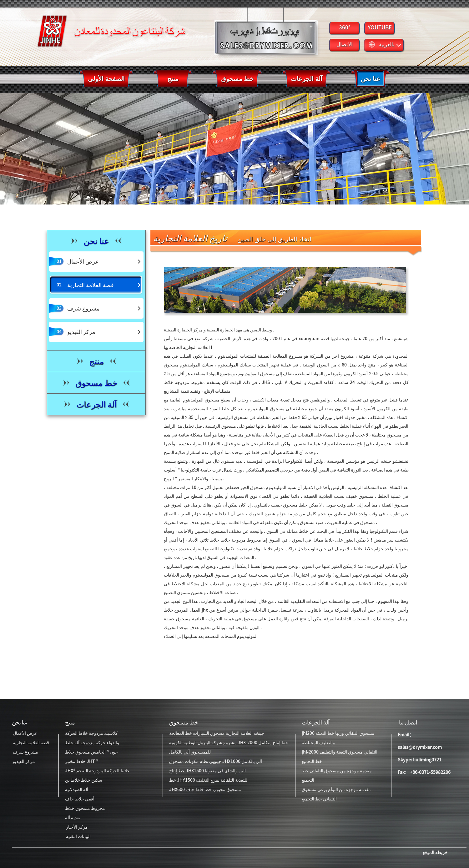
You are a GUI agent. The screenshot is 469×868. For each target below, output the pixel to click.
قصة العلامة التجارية (30, 743)
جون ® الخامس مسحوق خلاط (91, 752)
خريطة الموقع (435, 852)
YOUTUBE (380, 27)
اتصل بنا (408, 722)
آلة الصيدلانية (77, 790)
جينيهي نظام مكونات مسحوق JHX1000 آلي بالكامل (216, 761)
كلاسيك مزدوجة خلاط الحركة (91, 733)
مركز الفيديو (23, 761)
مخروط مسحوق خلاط (85, 808)
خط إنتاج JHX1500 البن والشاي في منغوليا (207, 771)
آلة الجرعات (316, 722)
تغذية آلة (73, 818)
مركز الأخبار (76, 827)
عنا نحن (20, 722)
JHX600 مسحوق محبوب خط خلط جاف (205, 790)
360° (345, 27)
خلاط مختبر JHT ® (82, 761)
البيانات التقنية (78, 836)
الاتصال (345, 44)
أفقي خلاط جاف (80, 799)
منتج (70, 722)
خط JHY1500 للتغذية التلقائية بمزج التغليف (208, 780)
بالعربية (385, 44)
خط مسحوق (184, 722)
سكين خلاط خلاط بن (84, 780)
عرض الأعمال (25, 733)
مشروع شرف (25, 752)
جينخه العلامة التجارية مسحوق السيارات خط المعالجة (217, 733)
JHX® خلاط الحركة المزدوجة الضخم (97, 771)
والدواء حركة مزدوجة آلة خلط (92, 743)
